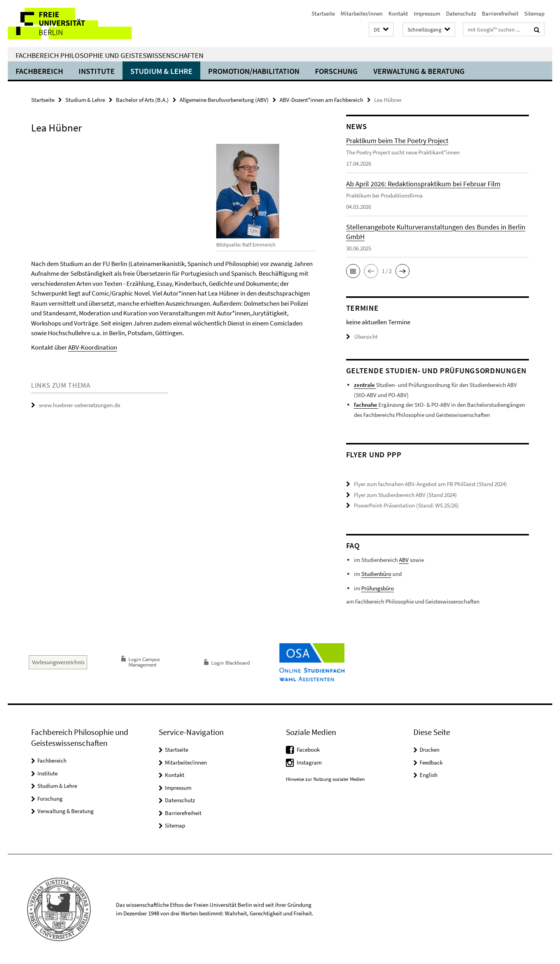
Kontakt (398, 13)
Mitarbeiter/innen (362, 13)
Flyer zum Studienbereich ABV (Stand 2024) (405, 495)
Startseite (323, 13)
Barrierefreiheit (500, 13)
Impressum (427, 13)
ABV (404, 560)
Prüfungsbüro (378, 588)
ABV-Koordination (93, 347)
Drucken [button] (430, 750)
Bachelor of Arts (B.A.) (142, 100)
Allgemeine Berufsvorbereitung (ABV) (224, 100)
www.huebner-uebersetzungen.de (80, 405)
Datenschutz (461, 13)
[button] (381, 30)
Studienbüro (376, 574)
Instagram (309, 762)
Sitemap (534, 13)
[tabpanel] (174, 248)
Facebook (308, 750)
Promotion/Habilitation (254, 71)
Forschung (336, 71)
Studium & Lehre (161, 71)
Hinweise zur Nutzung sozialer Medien (325, 779)
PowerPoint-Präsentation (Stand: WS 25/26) (406, 505)
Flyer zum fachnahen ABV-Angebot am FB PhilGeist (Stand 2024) (430, 484)
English (429, 775)
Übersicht (362, 337)
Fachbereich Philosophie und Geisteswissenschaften (109, 55)
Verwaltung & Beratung (419, 71)
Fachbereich (39, 71)
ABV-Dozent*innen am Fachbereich (321, 100)
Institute (97, 71)
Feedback (431, 762)
